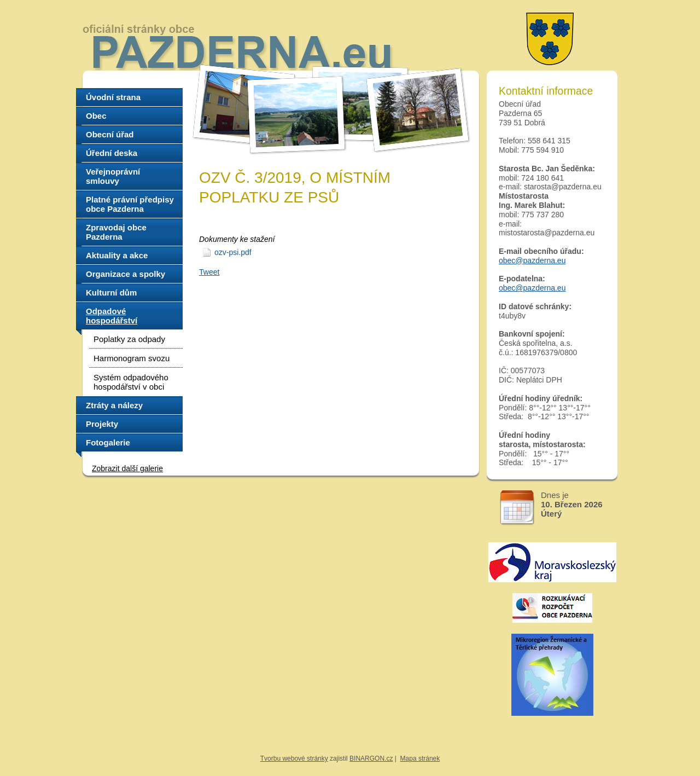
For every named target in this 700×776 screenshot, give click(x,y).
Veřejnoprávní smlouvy (113, 176)
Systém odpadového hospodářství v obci (131, 382)
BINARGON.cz (371, 758)
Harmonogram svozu (132, 358)
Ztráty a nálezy (114, 405)
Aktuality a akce (117, 255)
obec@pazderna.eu (532, 260)
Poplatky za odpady (129, 339)
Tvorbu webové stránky (294, 758)
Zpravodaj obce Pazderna (116, 232)
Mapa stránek (420, 758)
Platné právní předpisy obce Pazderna (130, 204)
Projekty (102, 424)
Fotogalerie (108, 442)
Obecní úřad (110, 134)
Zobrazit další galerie (127, 468)
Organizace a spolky (126, 274)
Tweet (209, 272)
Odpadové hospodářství (112, 316)
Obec (96, 116)
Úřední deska (112, 153)
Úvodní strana (113, 97)
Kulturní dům (111, 293)
